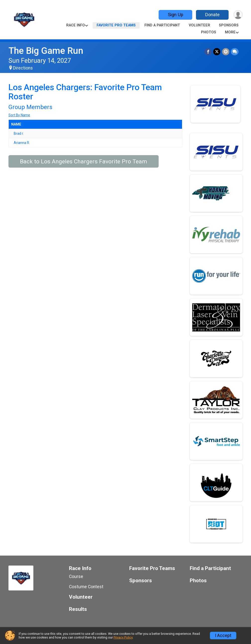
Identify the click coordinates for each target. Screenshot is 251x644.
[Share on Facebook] (208, 52)
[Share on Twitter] (217, 52)
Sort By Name (19, 115)
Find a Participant (162, 25)
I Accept (223, 636)
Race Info (76, 25)
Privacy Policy (123, 637)
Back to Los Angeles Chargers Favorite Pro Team (84, 161)
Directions (23, 68)
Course (76, 577)
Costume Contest (86, 587)
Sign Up (175, 15)
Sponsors (229, 25)
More (230, 32)
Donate (212, 15)
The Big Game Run (46, 51)
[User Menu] (238, 15)
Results (78, 609)
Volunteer (199, 25)
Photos (209, 32)
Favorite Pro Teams (116, 25)
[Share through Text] (235, 52)
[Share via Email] (226, 52)
